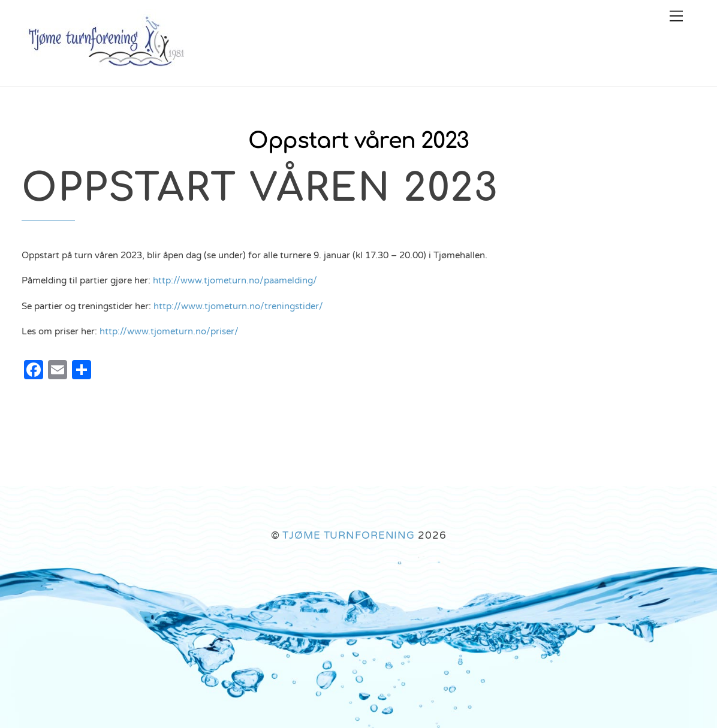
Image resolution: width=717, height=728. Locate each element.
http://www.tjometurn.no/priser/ (169, 331)
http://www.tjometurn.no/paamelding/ (235, 280)
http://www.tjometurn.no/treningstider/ (238, 306)
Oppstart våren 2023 (358, 141)
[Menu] (676, 16)
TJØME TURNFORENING (349, 535)
